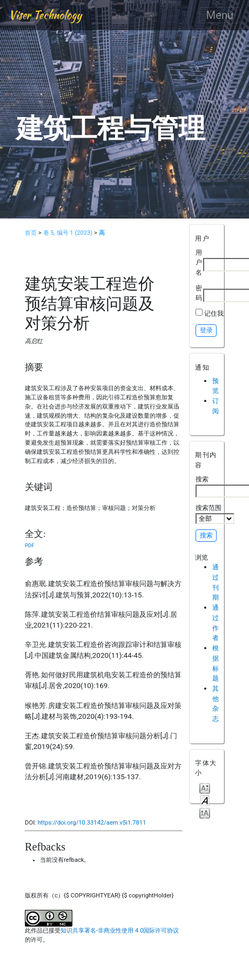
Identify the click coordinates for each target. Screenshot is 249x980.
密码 (199, 293)
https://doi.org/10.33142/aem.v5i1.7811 (92, 823)
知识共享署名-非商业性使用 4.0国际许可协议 (120, 931)
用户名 (199, 262)
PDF (29, 545)
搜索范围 (215, 514)
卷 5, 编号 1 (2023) (68, 233)
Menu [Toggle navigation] (220, 15)
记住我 (214, 313)
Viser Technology (45, 15)
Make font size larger (205, 812)
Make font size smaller (205, 788)
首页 (31, 233)
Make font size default (205, 800)
